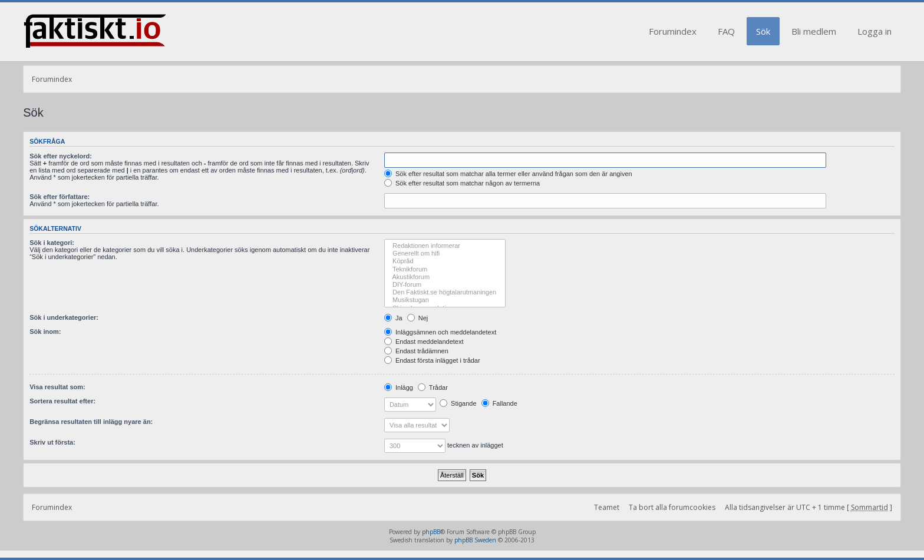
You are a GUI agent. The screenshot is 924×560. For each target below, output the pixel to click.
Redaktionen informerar (445, 246)
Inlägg (399, 387)
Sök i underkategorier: (64, 317)
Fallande (499, 403)
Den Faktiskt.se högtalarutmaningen (445, 292)
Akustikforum (445, 277)
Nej (418, 318)
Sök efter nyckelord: (61, 156)
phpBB (431, 532)
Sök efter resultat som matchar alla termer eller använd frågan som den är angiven (508, 174)
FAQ (726, 31)
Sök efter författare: (60, 197)
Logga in (874, 31)
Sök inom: (45, 332)
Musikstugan (445, 300)
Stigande (458, 403)
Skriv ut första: (52, 442)
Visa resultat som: (57, 387)
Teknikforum (445, 269)
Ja (393, 318)
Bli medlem (814, 31)
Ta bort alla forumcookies (672, 507)
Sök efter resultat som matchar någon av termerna (462, 183)
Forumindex (673, 31)
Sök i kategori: (52, 243)
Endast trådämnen (416, 351)
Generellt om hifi (445, 254)
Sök (763, 31)
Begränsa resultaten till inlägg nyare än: (91, 422)
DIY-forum (445, 285)
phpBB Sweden (475, 540)
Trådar (433, 387)
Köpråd (445, 261)
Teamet (607, 507)
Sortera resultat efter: (62, 401)
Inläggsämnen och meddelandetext (440, 332)
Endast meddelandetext (424, 342)
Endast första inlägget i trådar (432, 360)
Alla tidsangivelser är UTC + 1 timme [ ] (808, 507)
